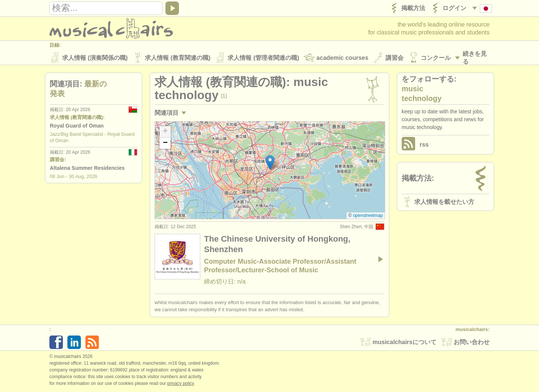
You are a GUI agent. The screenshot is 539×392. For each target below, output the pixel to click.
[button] (270, 163)
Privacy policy (181, 384)
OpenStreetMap (368, 216)
